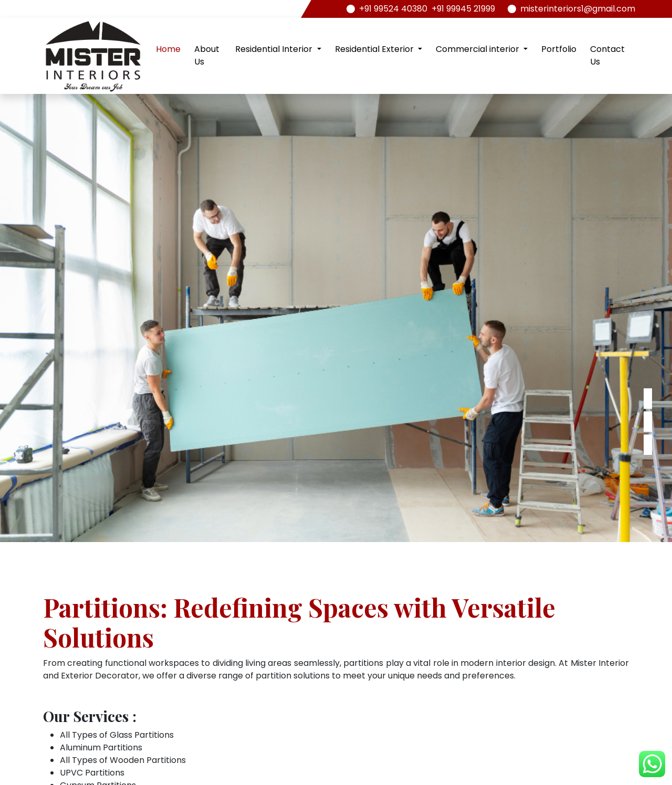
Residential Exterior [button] (375, 49)
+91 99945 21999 (463, 9)
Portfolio (559, 49)
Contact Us (607, 55)
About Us (207, 55)
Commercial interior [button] (479, 49)
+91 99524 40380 (393, 9)
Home (168, 49)
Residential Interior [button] (275, 49)
